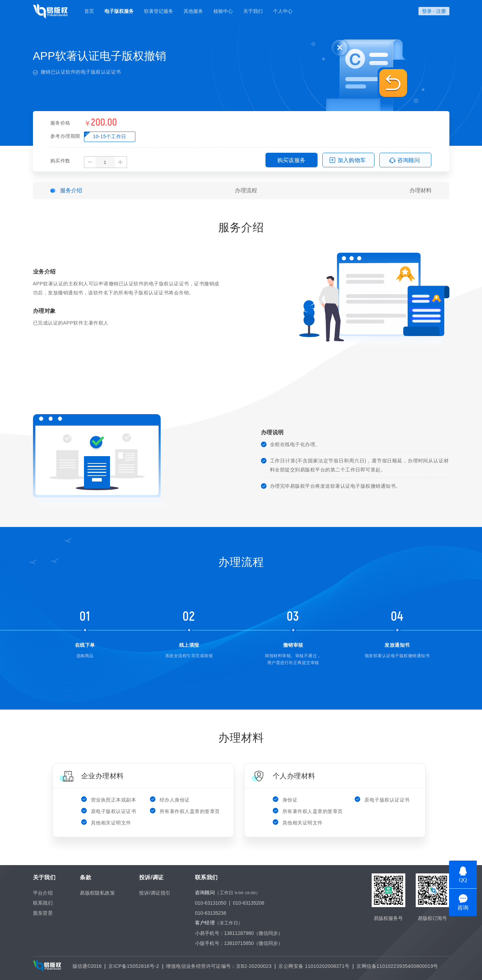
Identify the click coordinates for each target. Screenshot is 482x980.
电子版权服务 (119, 11)
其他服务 (193, 11)
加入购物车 (352, 160)
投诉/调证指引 (155, 893)
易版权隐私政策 (97, 893)
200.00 (104, 123)
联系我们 (43, 903)
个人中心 (283, 11)
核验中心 (223, 11)
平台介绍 (43, 893)
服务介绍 (71, 190)
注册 (441, 11)
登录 (427, 11)
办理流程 (246, 190)
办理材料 (421, 190)
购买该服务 (291, 160)
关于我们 (253, 11)
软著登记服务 (159, 11)
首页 (89, 11)
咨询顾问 (409, 160)
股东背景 (43, 913)
